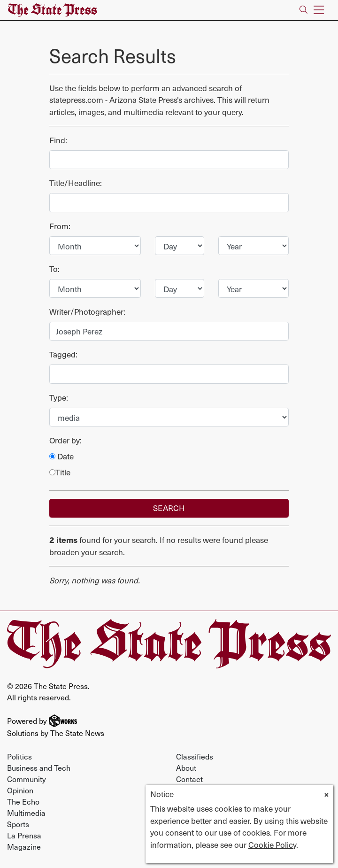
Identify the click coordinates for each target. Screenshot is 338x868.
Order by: (65, 440)
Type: (59, 398)
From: (60, 226)
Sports (18, 824)
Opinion (20, 790)
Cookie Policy (272, 845)
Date (61, 456)
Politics (19, 756)
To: (54, 269)
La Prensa (24, 835)
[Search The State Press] (303, 10)
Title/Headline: (76, 183)
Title (60, 472)
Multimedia (26, 813)
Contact (189, 779)
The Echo (23, 801)
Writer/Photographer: (87, 312)
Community (27, 779)
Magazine (24, 846)
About (186, 767)
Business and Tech (39, 767)
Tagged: (63, 354)
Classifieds (195, 756)
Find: (58, 140)
